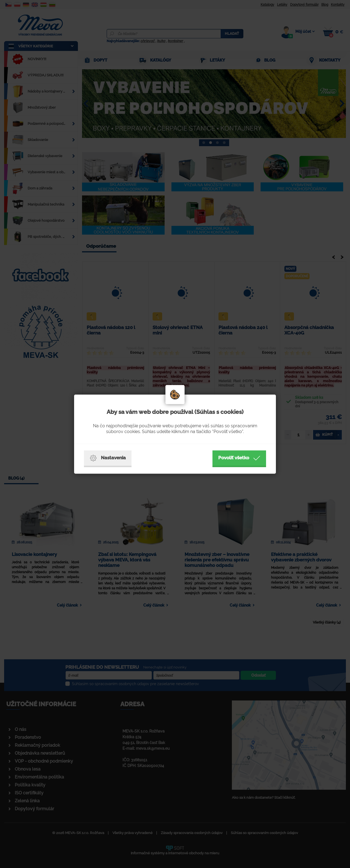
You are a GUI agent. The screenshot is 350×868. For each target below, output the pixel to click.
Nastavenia (108, 458)
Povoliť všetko (239, 458)
